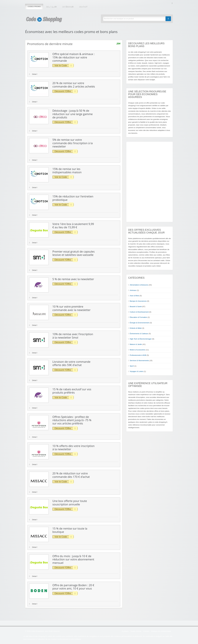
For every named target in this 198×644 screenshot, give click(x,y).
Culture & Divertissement (139, 312)
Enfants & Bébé (136, 328)
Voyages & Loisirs (137, 371)
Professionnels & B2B (138, 355)
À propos (125, 631)
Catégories (68, 7)
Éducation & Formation (138, 317)
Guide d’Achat (136, 631)
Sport (132, 366)
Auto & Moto (134, 296)
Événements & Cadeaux (139, 334)
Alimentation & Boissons (139, 285)
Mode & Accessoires (137, 350)
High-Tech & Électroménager (141, 339)
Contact (83, 7)
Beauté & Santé (136, 307)
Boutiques (51, 7)
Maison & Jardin (136, 344)
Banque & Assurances (138, 301)
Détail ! (33, 74)
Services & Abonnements (139, 361)
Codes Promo (34, 7)
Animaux (133, 290)
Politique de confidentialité (161, 631)
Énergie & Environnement (139, 323)
